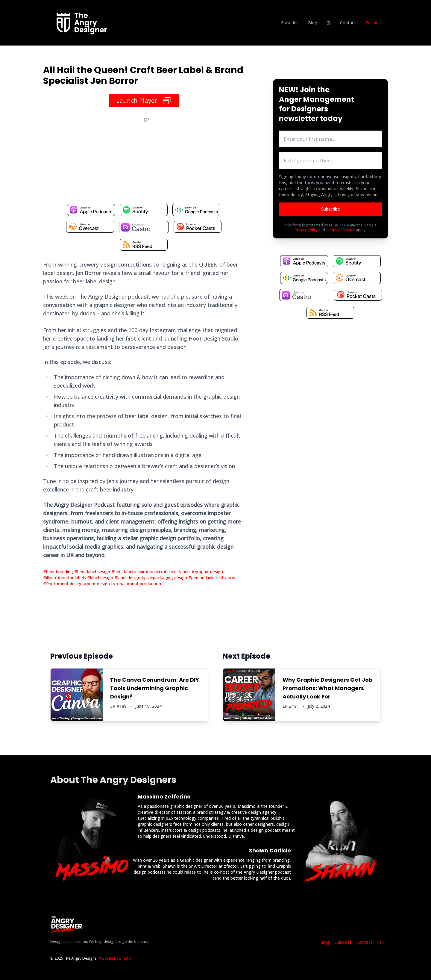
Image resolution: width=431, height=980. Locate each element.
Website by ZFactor (116, 958)
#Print (50, 584)
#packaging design (169, 578)
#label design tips (132, 578)
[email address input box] (330, 161)
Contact (348, 23)
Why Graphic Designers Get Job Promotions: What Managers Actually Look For (328, 688)
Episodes (290, 23)
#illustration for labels (65, 578)
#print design (70, 584)
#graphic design (207, 572)
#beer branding (59, 572)
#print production (144, 584)
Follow (372, 23)
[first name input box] (330, 139)
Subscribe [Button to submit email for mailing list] (330, 209)
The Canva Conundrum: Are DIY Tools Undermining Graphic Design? (155, 688)
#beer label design (93, 572)
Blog (313, 23)
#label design (101, 578)
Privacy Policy (306, 230)
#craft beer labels (174, 572)
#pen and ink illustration (212, 578)
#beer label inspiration (134, 572)
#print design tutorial (105, 584)
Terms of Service (340, 230)
